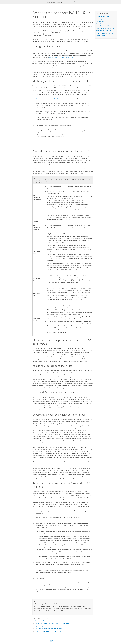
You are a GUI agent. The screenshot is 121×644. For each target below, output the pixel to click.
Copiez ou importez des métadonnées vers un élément (50, 626)
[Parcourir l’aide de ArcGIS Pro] (59, 2)
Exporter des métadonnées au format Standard (48, 629)
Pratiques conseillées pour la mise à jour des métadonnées (52, 623)
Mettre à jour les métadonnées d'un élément (49, 99)
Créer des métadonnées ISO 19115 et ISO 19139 (49, 631)
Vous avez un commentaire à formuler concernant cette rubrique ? (73, 641)
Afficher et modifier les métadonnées (45, 621)
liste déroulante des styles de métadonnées (63, 57)
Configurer (103, 16)
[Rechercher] (75, 2)
